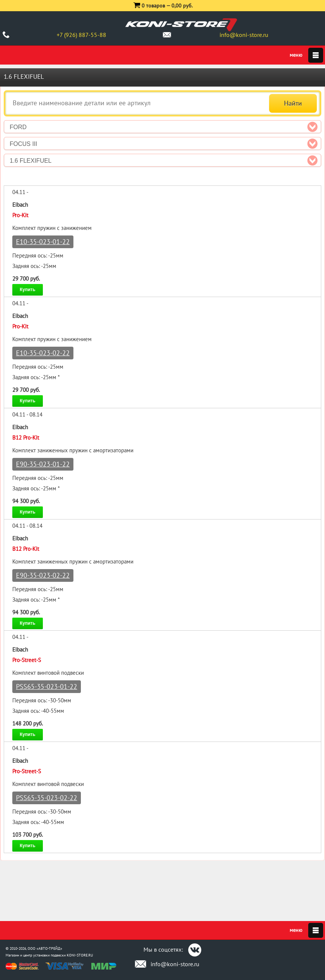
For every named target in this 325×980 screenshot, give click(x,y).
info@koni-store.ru (244, 35)
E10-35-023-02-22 (43, 353)
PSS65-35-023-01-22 (47, 686)
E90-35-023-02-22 (43, 575)
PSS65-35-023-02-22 (47, 798)
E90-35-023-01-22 (43, 464)
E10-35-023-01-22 (43, 242)
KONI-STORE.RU (80, 955)
